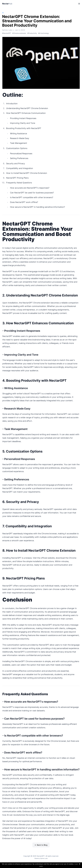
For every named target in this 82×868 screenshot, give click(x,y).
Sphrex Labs (44, 858)
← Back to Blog (41, 845)
